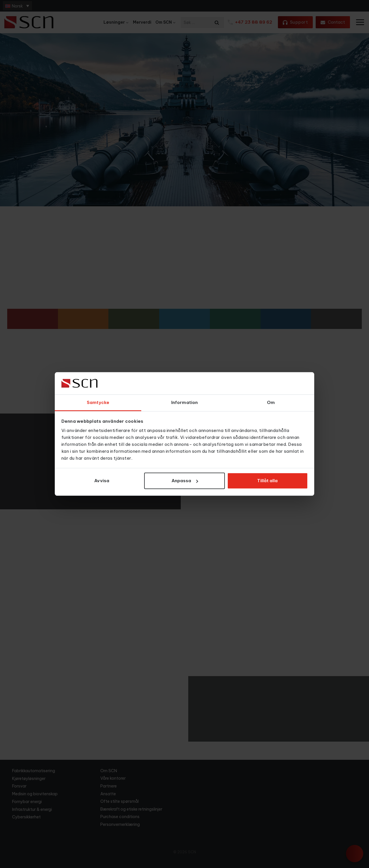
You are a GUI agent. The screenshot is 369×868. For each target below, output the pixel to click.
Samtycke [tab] (98, 402)
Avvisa (102, 481)
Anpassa (185, 481)
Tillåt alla (267, 481)
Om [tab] (271, 402)
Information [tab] (184, 402)
